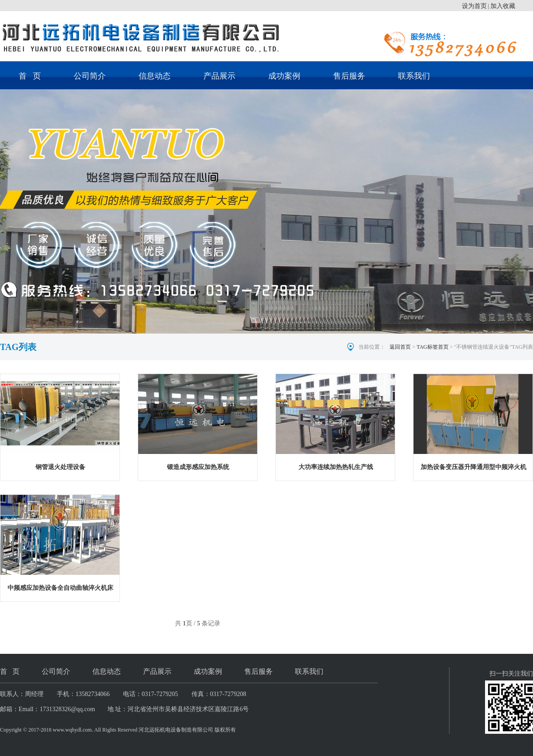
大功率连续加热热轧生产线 (336, 467)
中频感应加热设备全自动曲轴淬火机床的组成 (60, 590)
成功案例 (284, 76)
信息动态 (155, 76)
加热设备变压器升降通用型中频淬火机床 (473, 469)
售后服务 (349, 76)
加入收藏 (503, 6)
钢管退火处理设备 (60, 467)
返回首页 (400, 347)
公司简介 (90, 76)
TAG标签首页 (433, 347)
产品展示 (219, 76)
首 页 (30, 76)
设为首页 (474, 6)
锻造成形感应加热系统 (198, 467)
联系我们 (414, 76)
